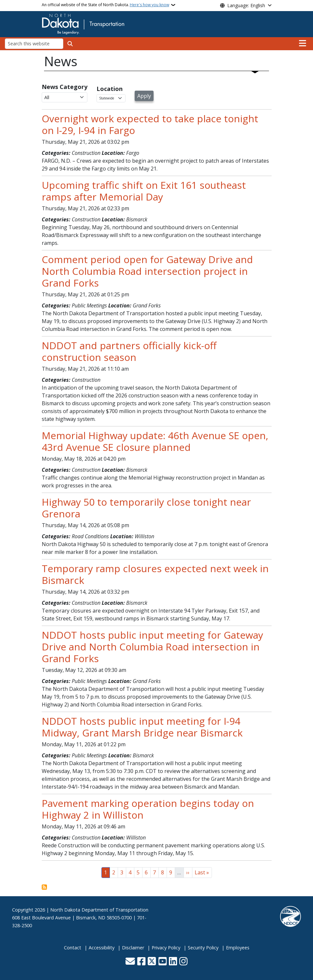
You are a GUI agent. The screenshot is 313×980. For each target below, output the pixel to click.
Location (110, 89)
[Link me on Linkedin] (173, 962)
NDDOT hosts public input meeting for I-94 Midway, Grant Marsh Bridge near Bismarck (142, 727)
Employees (238, 948)
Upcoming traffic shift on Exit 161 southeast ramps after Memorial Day (144, 191)
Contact (73, 948)
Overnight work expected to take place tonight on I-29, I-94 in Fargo (150, 124)
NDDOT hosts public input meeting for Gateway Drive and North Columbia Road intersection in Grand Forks (152, 647)
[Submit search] (70, 44)
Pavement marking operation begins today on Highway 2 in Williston (148, 809)
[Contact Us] (130, 962)
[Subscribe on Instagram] (183, 962)
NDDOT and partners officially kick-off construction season (129, 351)
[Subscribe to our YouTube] (163, 962)
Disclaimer (133, 948)
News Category (65, 87)
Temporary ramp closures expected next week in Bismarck (155, 574)
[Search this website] (34, 44)
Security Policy (203, 948)
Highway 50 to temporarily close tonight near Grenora (146, 508)
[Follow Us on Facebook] (141, 962)
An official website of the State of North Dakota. (105, 5)
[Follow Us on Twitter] (152, 962)
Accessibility (102, 948)
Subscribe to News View (44, 887)
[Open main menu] (303, 43)
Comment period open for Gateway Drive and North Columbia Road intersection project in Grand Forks (147, 271)
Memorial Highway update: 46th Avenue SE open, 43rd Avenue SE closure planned (155, 441)
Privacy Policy (166, 948)
